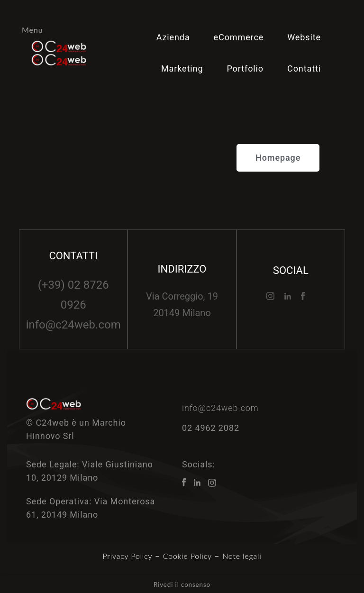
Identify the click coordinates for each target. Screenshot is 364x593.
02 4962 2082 (211, 428)
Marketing (182, 68)
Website (304, 37)
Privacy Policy (127, 556)
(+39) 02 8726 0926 (73, 295)
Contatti (304, 68)
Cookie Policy (187, 556)
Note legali (242, 556)
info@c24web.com (73, 325)
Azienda (173, 37)
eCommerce (239, 37)
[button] (278, 158)
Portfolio (245, 68)
